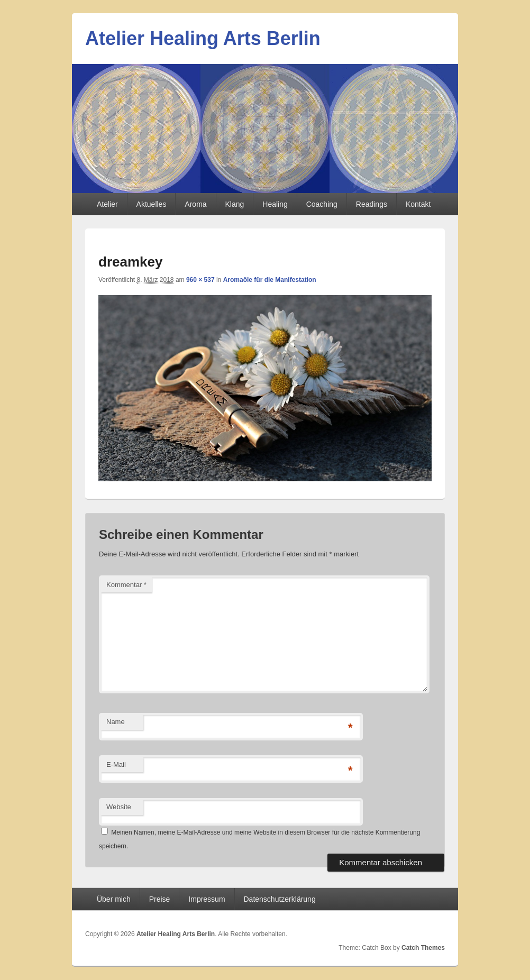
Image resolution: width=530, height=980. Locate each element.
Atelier (107, 204)
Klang (235, 204)
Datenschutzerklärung (280, 899)
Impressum (207, 899)
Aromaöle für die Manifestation (270, 280)
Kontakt (418, 204)
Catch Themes (423, 948)
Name (116, 722)
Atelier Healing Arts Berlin (203, 38)
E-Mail (116, 764)
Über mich (114, 899)
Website (119, 807)
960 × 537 (200, 280)
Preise (160, 899)
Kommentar (126, 585)
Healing (275, 204)
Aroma (195, 204)
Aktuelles (152, 204)
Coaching (322, 204)
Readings (372, 204)
